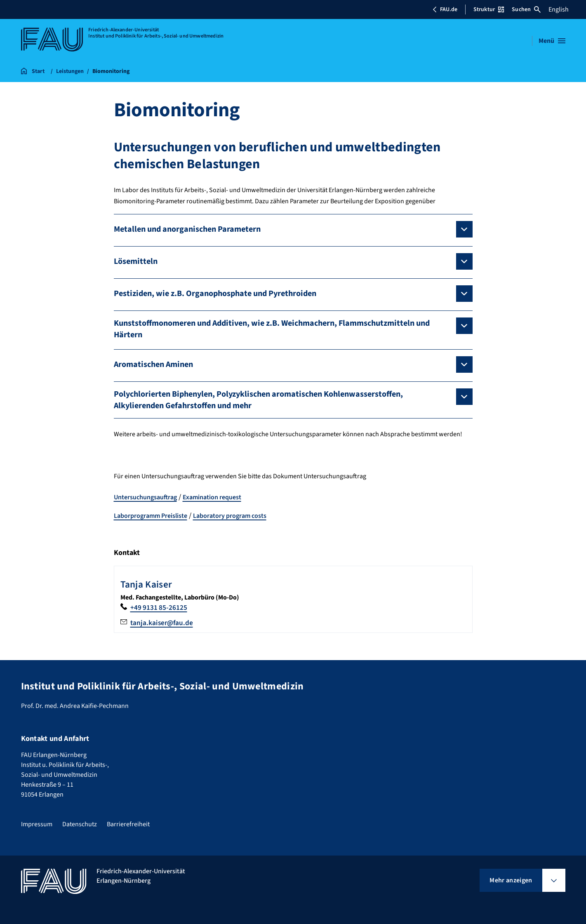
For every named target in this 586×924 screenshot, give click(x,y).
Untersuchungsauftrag (145, 497)
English (559, 9)
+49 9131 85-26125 (159, 608)
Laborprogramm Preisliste (151, 516)
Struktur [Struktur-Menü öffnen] (489, 9)
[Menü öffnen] (552, 41)
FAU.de (445, 9)
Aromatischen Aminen (153, 364)
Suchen (526, 9)
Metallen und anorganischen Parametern (187, 229)
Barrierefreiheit (128, 824)
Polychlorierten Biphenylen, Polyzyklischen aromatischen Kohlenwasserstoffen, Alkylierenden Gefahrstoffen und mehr (258, 400)
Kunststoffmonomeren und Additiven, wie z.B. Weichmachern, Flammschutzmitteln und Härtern (272, 329)
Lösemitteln (136, 261)
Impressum (37, 824)
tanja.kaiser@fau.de (163, 623)
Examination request (212, 497)
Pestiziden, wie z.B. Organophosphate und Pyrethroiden (215, 294)
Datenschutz (80, 824)
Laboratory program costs (230, 516)
